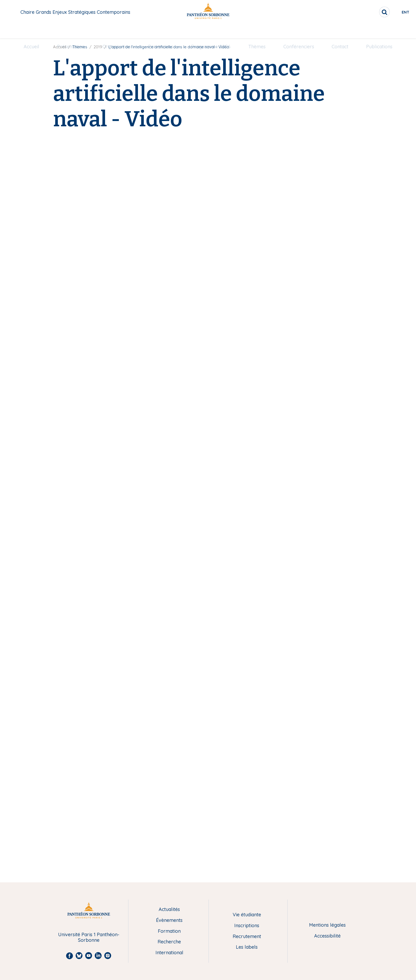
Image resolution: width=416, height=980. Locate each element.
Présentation (71, 31)
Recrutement (247, 937)
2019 (98, 47)
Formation (169, 931)
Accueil (31, 31)
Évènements (169, 920)
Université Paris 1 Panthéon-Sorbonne (89, 937)
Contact (340, 31)
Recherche (169, 942)
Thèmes (257, 31)
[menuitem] (31, 31)
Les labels (247, 947)
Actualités (169, 910)
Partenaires (161, 31)
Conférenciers (299, 31)
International (169, 953)
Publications (379, 31)
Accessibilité (327, 936)
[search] (365, 12)
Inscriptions (247, 926)
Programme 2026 (211, 31)
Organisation (116, 31)
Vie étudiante (247, 915)
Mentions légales (327, 925)
